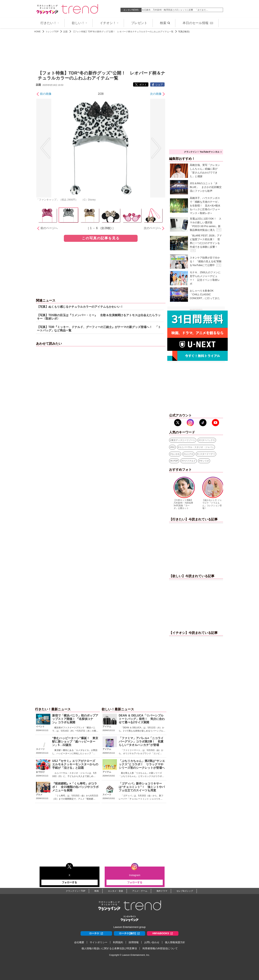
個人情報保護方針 (175, 942)
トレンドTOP (52, 32)
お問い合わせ (152, 942)
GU (173, 447)
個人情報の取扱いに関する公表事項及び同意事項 (109, 948)
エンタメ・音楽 (115, 891)
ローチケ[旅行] (129, 933)
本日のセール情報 (198, 23)
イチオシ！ (109, 23)
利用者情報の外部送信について (160, 948)
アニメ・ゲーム (140, 891)
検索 (165, 23)
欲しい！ (79, 23)
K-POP (175, 461)
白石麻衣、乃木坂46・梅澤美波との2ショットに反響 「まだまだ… (175, 10)
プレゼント (139, 23)
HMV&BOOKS (163, 933)
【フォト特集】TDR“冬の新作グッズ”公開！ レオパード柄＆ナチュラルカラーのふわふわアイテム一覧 (123, 32)
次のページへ (152, 228)
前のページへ (49, 228)
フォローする (69, 882)
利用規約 (118, 942)
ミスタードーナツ (206, 454)
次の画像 (156, 94)
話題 (65, 32)
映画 (97, 891)
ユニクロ (189, 454)
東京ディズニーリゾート (183, 440)
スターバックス (207, 440)
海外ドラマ (162, 891)
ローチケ (96, 933)
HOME (37, 32)
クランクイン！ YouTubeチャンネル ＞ (203, 152)
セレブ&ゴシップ (185, 891)
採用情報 (134, 942)
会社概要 (79, 942)
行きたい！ (50, 23)
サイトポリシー (99, 942)
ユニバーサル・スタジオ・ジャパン (197, 447)
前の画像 (46, 94)
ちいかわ (176, 454)
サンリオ (205, 461)
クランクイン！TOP (76, 891)
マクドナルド (189, 461)
